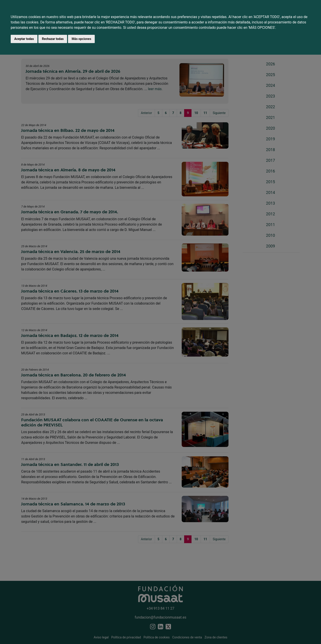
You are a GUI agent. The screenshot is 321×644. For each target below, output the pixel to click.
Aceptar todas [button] (24, 39)
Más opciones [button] (81, 39)
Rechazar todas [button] (53, 39)
